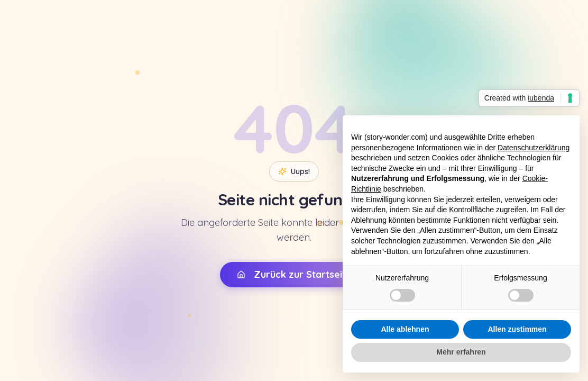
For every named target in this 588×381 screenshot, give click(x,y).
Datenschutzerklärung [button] (534, 148)
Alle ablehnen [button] (405, 329)
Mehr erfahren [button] (461, 352)
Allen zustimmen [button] (517, 329)
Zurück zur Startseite (294, 273)
